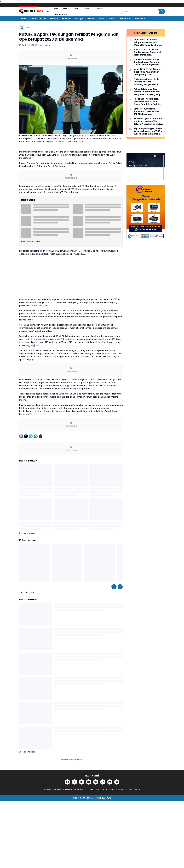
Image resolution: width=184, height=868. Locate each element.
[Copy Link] (41, 436)
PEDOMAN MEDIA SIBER (62, 790)
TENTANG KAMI (108, 790)
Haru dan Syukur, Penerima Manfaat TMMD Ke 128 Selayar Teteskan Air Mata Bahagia (148, 121)
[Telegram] (31, 436)
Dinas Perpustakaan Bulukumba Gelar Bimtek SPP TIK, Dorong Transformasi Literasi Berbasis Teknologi (146, 112)
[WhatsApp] (36, 436)
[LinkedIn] (110, 782)
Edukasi (90, 19)
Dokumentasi (60, 14)
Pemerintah (125, 19)
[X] (26, 436)
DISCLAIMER (94, 790)
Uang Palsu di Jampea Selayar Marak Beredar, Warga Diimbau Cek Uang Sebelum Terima (147, 42)
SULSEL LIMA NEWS (103, 798)
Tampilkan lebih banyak (71, 760)
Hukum (43, 19)
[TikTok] (103, 782)
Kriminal (66, 19)
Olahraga (78, 19)
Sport (99, 9)
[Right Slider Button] (120, 587)
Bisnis (78, 9)
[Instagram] (82, 782)
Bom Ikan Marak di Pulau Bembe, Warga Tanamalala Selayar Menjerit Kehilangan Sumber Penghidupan (148, 52)
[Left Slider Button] (114, 587)
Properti (101, 19)
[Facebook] (21, 436)
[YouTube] (89, 782)
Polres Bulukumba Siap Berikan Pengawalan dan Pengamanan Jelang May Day (147, 92)
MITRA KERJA (135, 790)
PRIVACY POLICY (81, 790)
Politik (33, 19)
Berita (66, 9)
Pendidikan (140, 19)
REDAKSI (47, 790)
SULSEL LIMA (85, 798)
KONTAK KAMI (122, 790)
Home (56, 9)
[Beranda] (22, 27)
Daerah (113, 19)
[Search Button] (162, 12)
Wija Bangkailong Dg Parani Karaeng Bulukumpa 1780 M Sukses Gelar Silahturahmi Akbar (148, 131)
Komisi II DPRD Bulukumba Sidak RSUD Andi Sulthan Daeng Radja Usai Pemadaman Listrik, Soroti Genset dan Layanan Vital (147, 72)
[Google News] (96, 782)
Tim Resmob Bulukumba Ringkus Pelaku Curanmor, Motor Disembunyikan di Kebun (147, 62)
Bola (88, 9)
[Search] (140, 12)
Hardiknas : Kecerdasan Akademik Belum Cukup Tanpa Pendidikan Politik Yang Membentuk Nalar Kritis (146, 102)
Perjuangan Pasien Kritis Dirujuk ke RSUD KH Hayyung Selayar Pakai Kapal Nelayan (146, 82)
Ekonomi (54, 19)
